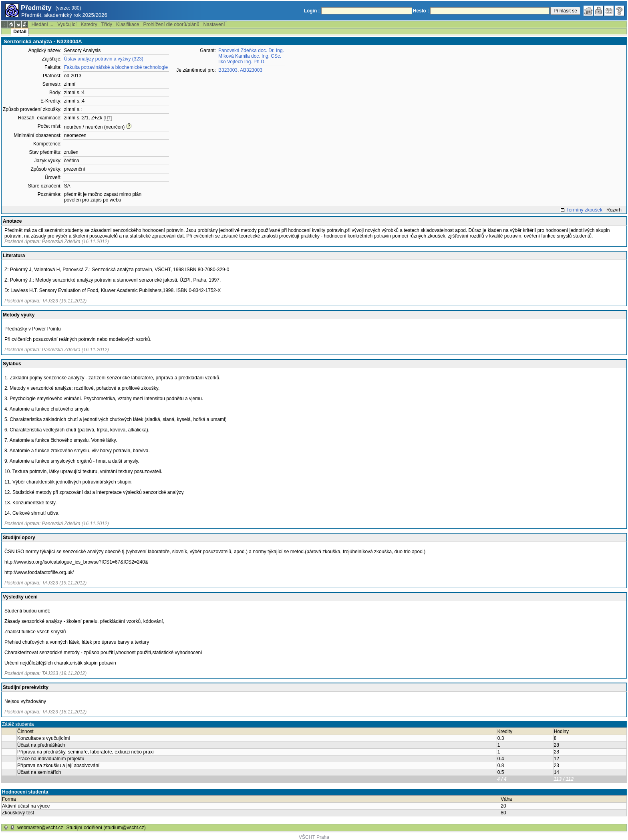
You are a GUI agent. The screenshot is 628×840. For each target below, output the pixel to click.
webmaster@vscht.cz (40, 828)
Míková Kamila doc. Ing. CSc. (250, 56)
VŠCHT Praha (314, 837)
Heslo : (421, 11)
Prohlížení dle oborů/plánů (171, 24)
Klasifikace (128, 24)
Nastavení (214, 24)
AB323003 (251, 70)
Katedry (89, 24)
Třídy (107, 24)
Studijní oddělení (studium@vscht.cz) (106, 828)
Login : (312, 11)
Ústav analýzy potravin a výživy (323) (104, 59)
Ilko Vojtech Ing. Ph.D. (242, 62)
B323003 (228, 70)
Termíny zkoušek (584, 210)
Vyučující (67, 24)
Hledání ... (42, 24)
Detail (20, 32)
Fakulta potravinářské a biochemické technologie (116, 67)
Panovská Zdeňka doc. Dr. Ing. (251, 50)
